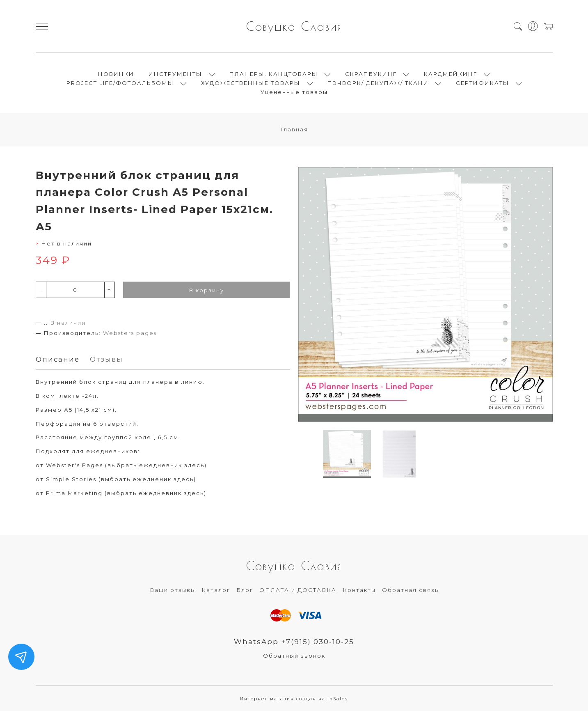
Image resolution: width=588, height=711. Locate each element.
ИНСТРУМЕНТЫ (175, 74)
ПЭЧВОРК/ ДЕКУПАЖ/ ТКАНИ (378, 83)
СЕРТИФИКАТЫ (483, 83)
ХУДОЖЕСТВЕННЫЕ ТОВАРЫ (251, 83)
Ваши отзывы (173, 590)
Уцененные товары (294, 92)
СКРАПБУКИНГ (371, 74)
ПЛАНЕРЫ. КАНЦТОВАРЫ (274, 74)
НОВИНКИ (116, 74)
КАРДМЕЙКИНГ (451, 74)
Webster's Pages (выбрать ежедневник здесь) (126, 465)
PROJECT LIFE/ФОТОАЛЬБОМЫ (120, 83)
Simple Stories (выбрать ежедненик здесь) (121, 479)
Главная (294, 129)
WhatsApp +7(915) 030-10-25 (294, 642)
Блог (245, 590)
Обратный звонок (294, 656)
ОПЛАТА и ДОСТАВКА (298, 590)
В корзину (207, 290)
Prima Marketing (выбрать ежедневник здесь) (126, 493)
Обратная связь (410, 590)
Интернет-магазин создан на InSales (294, 699)
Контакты (359, 590)
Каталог (216, 590)
